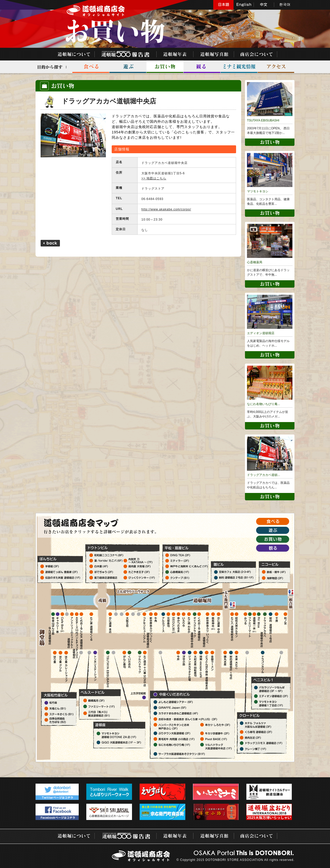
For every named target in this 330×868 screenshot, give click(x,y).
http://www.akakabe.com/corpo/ (166, 209)
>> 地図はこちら (154, 178)
